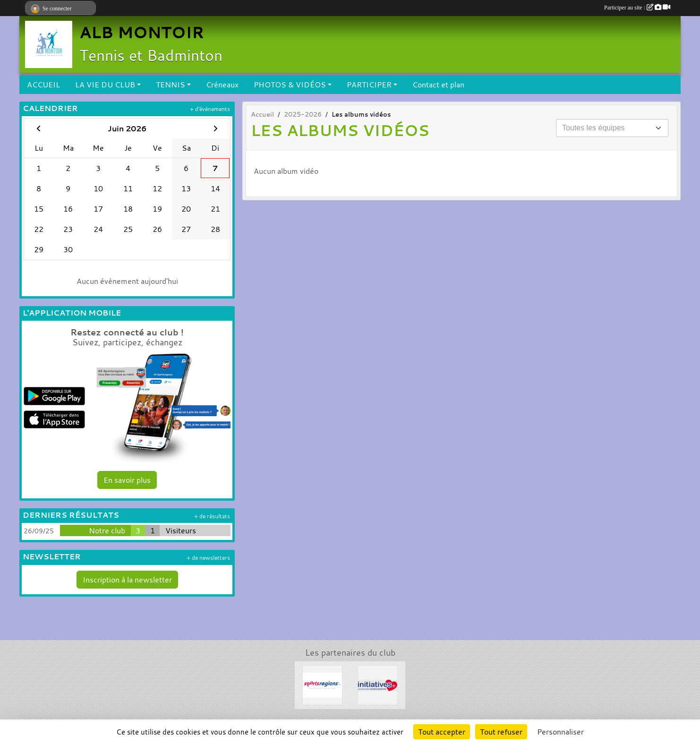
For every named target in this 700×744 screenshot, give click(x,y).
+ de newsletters (208, 558)
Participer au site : (637, 8)
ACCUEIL (43, 85)
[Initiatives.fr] (378, 684)
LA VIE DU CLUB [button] (105, 85)
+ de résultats (212, 516)
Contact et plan (438, 85)
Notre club (107, 530)
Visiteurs (181, 530)
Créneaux (222, 85)
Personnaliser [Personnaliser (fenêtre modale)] (560, 732)
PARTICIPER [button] (369, 85)
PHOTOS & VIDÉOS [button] (290, 85)
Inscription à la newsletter (127, 580)
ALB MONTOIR (142, 32)
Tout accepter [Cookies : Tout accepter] (442, 732)
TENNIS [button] (171, 85)
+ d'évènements (210, 109)
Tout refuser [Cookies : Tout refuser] (501, 732)
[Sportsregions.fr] (322, 684)
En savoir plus (127, 480)
